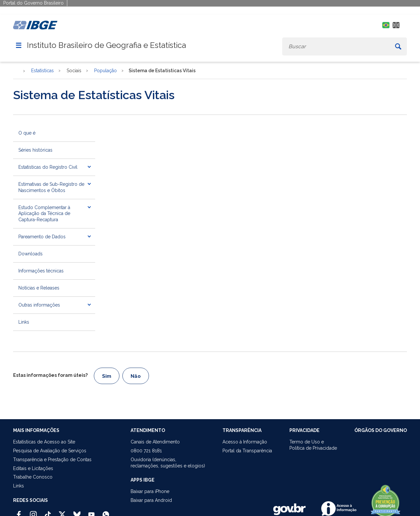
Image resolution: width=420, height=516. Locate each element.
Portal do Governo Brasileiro (33, 3)
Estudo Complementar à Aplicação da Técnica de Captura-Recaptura (44, 214)
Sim (107, 376)
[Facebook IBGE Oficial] (19, 512)
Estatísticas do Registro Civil (48, 167)
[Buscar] (398, 46)
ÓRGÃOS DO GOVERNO (381, 430)
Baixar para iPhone (150, 491)
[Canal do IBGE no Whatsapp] (106, 512)
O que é (27, 133)
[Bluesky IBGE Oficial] (77, 512)
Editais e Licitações (33, 468)
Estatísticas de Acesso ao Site (44, 442)
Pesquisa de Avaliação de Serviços (50, 451)
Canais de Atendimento (155, 442)
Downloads (31, 254)
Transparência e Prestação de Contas (52, 460)
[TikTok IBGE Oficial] (48, 512)
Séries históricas (35, 150)
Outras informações (39, 305)
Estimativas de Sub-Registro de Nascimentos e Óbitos (51, 187)
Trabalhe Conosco (33, 477)
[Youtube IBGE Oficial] (91, 512)
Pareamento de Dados (42, 237)
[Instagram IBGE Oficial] (33, 512)
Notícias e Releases (39, 288)
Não (136, 376)
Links (24, 322)
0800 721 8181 (146, 451)
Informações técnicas (41, 271)
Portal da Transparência (247, 451)
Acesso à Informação (245, 442)
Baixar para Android (151, 500)
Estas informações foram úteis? (50, 375)
